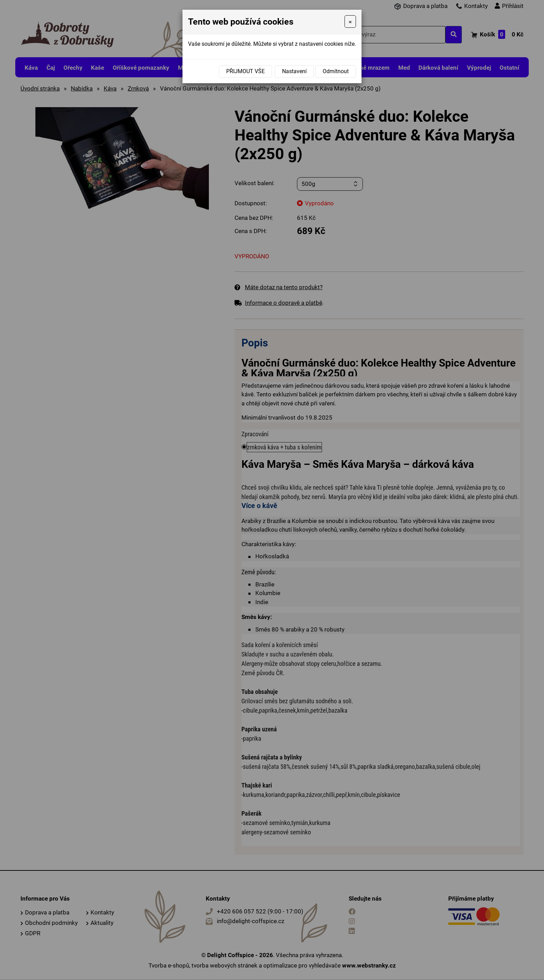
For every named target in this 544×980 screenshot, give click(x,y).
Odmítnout (336, 71)
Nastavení (294, 71)
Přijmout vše (245, 71)
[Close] (350, 22)
